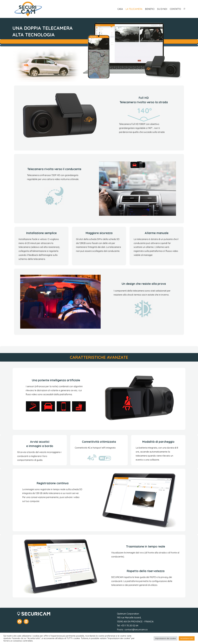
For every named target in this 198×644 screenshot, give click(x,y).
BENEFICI (150, 9)
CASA (120, 9)
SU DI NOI (162, 9)
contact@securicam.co (136, 630)
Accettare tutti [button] (187, 638)
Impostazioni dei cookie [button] (165, 638)
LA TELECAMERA (134, 9)
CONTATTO (175, 9)
